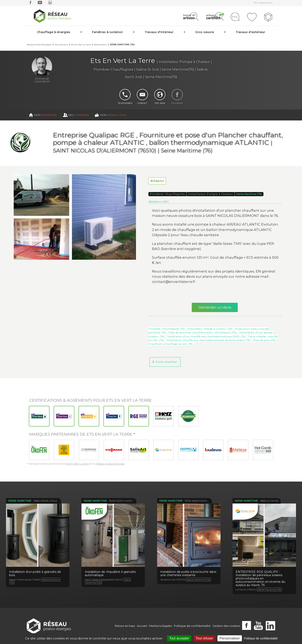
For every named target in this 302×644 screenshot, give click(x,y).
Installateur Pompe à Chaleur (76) (210, 329)
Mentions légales (160, 626)
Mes (78, 115)
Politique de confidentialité (192, 626)
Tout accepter (179, 638)
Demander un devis (215, 307)
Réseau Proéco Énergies (110, 464)
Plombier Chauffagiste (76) (167, 329)
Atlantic (157, 181)
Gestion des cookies (226, 626)
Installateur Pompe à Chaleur (211, 194)
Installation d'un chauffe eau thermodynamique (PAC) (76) (207, 336)
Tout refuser (204, 638)
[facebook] (30, 3)
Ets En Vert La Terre (77, 464)
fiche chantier (167, 362)
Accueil (142, 626)
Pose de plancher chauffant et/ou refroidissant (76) (203, 333)
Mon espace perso (263, 3)
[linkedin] (50, 3)
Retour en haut (125, 626)
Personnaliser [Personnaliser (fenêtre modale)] (230, 638)
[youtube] (40, 3)
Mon (45, 115)
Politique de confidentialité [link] (261, 638)
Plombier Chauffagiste (167, 194)
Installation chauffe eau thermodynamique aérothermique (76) (209, 340)
